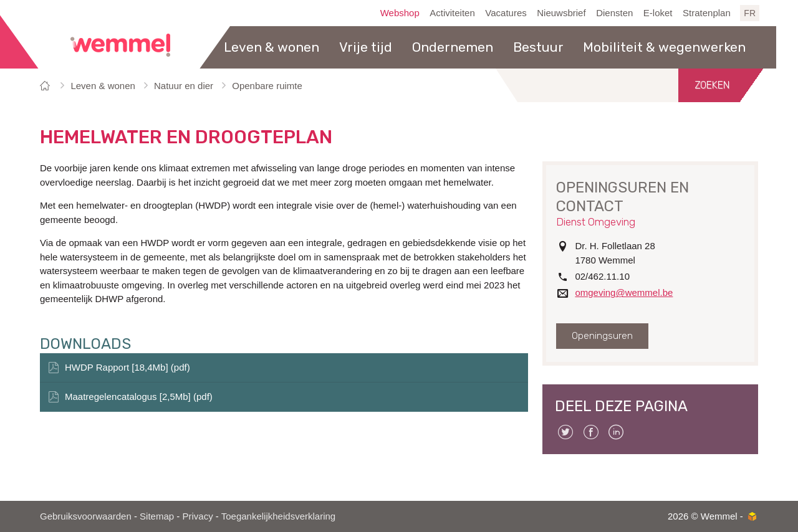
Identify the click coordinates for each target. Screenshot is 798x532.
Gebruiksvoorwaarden (86, 516)
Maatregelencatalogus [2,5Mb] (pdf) (139, 397)
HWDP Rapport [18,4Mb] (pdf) (127, 367)
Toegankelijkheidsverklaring (278, 516)
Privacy (197, 516)
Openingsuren (602, 336)
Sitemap (157, 516)
